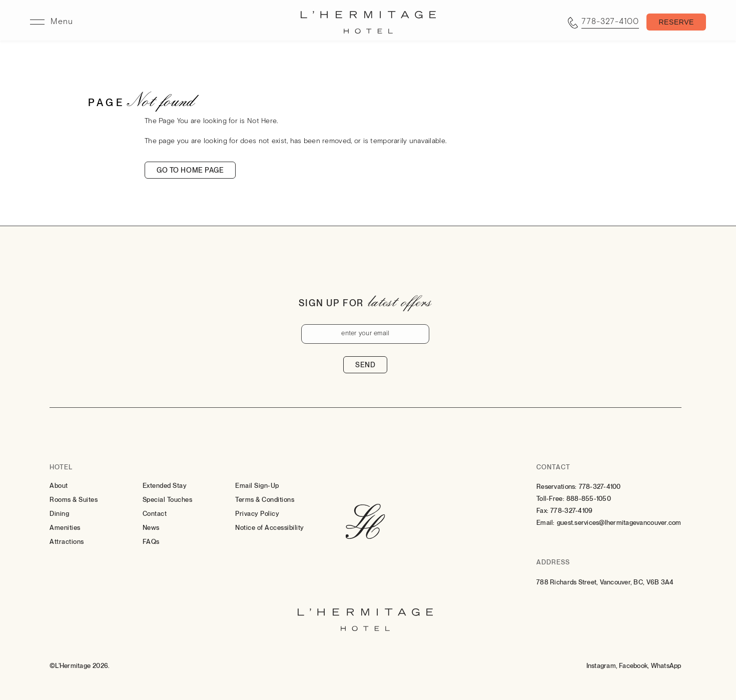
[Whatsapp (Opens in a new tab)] (666, 666)
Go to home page (190, 170)
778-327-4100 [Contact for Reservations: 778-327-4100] (600, 487)
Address (553, 562)
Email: (546, 523)
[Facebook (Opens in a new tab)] (634, 666)
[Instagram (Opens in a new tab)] (602, 666)
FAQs (151, 542)
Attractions (67, 542)
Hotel (61, 467)
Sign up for (331, 303)
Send (365, 365)
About (59, 486)
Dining (59, 514)
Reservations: (556, 487)
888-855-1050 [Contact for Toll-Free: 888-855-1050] (589, 499)
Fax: (542, 511)
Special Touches (168, 500)
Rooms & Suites (74, 500)
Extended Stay (165, 486)
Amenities (65, 528)
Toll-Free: (550, 499)
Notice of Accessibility (270, 528)
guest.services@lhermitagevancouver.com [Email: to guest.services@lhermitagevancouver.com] (619, 523)
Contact (155, 514)
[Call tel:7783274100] (604, 22)
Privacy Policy (257, 514)
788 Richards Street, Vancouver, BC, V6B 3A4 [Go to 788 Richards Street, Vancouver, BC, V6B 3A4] (605, 582)
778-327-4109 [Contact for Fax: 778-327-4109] (571, 511)
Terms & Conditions (265, 500)
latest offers (400, 301)
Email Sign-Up (257, 486)
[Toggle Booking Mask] (676, 23)
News (151, 528)
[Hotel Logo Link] (365, 522)
